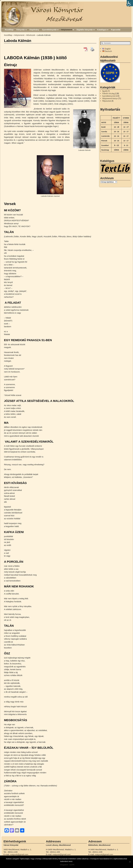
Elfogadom (64, 865)
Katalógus (103, 30)
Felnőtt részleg (108, 93)
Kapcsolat (116, 30)
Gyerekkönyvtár (51, 30)
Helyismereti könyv (110, 98)
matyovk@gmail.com (19, 854)
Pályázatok (107, 101)
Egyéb (105, 91)
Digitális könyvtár (86, 30)
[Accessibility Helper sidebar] (130, 3)
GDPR (72, 865)
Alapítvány (34, 30)
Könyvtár (22, 30)
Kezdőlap (9, 30)
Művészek (31, 35)
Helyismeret (68, 30)
